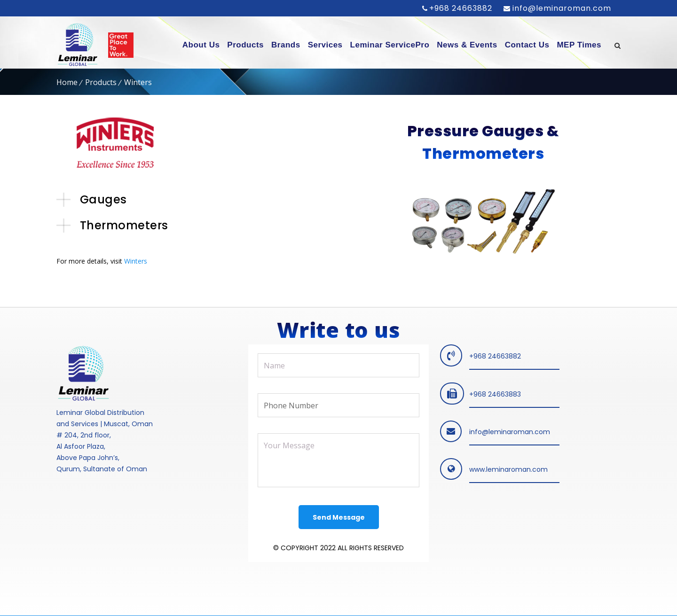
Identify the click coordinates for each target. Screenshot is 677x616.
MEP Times (579, 45)
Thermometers (124, 225)
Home (67, 82)
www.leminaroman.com (508, 469)
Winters (136, 261)
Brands (286, 45)
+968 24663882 (461, 8)
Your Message (338, 460)
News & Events (467, 45)
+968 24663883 (495, 394)
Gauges (103, 199)
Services (325, 45)
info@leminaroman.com (561, 8)
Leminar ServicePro (390, 45)
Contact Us (527, 45)
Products (245, 45)
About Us (201, 45)
